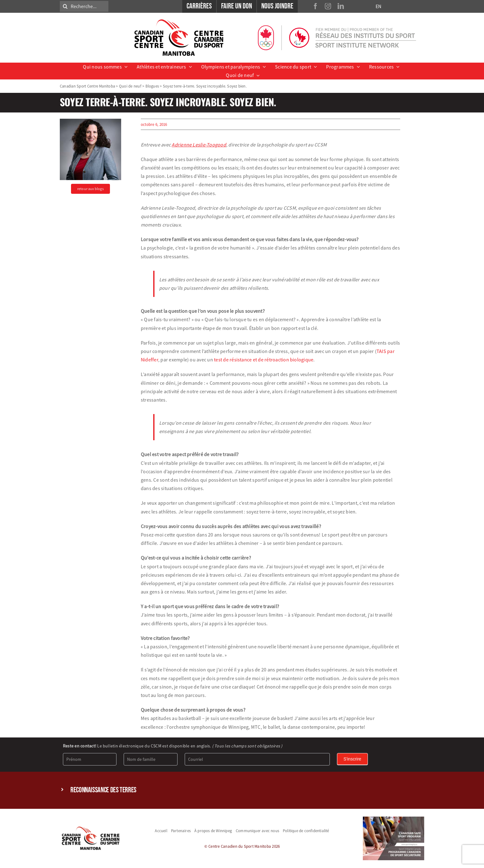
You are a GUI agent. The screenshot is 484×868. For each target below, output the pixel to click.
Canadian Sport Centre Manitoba (87, 86)
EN (378, 6)
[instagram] (328, 6)
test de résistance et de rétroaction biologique (264, 360)
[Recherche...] (84, 6)
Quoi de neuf (130, 86)
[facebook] (316, 6)
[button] (242, 790)
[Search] (65, 6)
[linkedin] (341, 6)
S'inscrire (352, 759)
